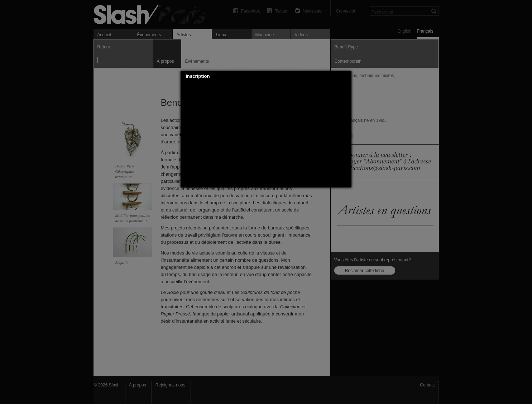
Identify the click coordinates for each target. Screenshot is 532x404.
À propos (138, 385)
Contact (427, 385)
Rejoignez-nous (170, 385)
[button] (346, 76)
